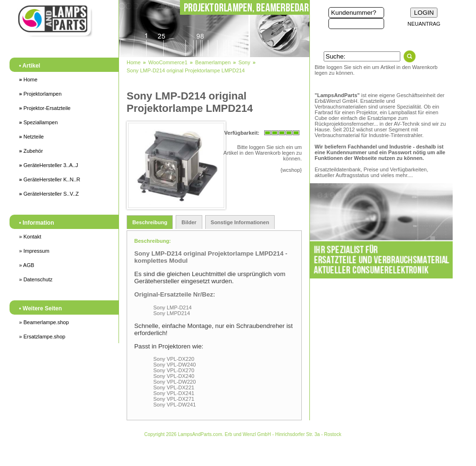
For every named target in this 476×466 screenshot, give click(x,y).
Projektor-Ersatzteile (45, 108)
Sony (244, 62)
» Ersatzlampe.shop (42, 337)
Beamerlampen (213, 62)
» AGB (27, 265)
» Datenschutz (36, 279)
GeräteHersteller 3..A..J (49, 165)
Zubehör (31, 151)
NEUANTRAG (424, 24)
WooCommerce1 (168, 62)
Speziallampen (38, 122)
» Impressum (34, 251)
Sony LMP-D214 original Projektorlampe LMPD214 (186, 70)
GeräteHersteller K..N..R (50, 179)
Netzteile (31, 137)
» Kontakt (30, 237)
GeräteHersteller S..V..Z (49, 194)
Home (28, 79)
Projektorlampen (40, 94)
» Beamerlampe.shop (44, 322)
